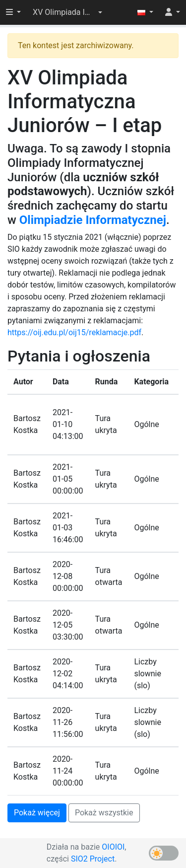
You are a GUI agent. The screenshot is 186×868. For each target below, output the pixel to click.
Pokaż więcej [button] (37, 813)
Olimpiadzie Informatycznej (93, 220)
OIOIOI (113, 847)
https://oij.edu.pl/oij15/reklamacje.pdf (74, 332)
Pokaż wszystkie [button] (104, 813)
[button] (67, 12)
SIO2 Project (93, 859)
